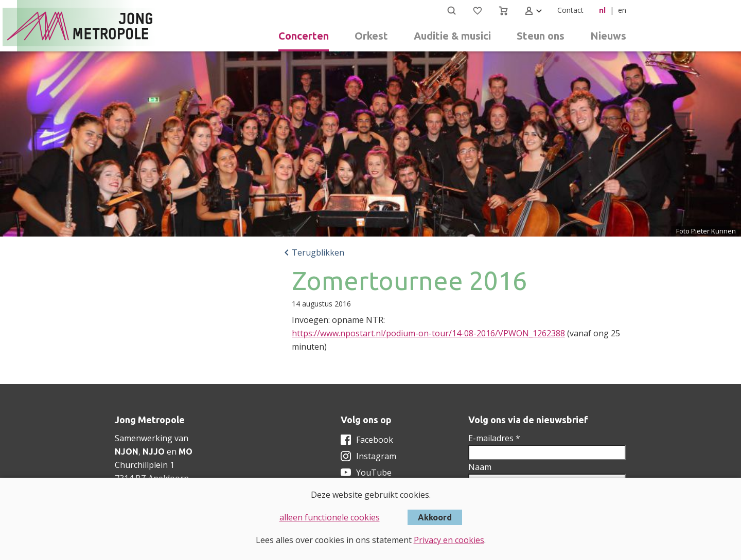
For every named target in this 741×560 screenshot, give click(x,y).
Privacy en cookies (449, 540)
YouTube (374, 473)
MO (186, 451)
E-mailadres (494, 438)
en (622, 10)
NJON (127, 451)
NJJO (154, 451)
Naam (480, 467)
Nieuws (608, 36)
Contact (570, 10)
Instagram (376, 456)
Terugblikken (318, 252)
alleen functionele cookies (330, 517)
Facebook (375, 440)
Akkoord (435, 517)
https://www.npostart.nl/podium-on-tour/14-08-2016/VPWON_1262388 (428, 333)
